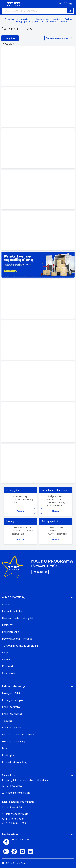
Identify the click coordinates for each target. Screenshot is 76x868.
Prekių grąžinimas (12, 714)
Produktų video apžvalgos (16, 762)
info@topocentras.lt (15, 814)
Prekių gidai (9, 755)
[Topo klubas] (38, 568)
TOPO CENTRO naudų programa (20, 646)
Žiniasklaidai (9, 673)
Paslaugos (8, 625)
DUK (5, 748)
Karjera (6, 653)
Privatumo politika (12, 728)
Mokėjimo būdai (11, 693)
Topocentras (11, 19)
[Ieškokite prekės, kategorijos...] (38, 11)
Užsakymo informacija (14, 741)
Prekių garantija (11, 707)
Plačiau (20, 511)
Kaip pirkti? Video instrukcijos (18, 734)
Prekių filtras (10, 38)
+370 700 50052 (14, 786)
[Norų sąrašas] (65, 4)
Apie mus (7, 604)
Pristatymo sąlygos (12, 700)
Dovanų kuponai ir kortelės (17, 639)
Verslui (6, 659)
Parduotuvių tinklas (13, 611)
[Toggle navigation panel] (4, 4)
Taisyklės (7, 721)
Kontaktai (7, 666)
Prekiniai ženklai (11, 632)
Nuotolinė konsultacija (18, 793)
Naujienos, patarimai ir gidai (17, 618)
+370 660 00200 (14, 807)
